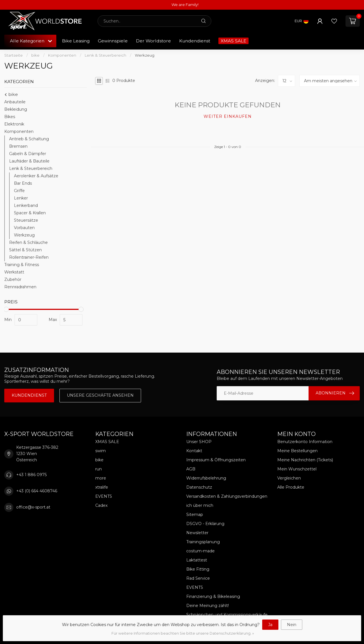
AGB (191, 469)
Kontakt (194, 451)
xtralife (102, 487)
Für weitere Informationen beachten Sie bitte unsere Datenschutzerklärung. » (183, 633)
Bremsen (18, 146)
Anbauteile (15, 102)
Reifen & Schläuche (28, 242)
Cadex (101, 505)
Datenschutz (199, 487)
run (99, 469)
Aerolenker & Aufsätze (36, 176)
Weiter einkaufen (228, 116)
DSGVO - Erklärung (205, 524)
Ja (270, 625)
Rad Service (198, 578)
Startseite (14, 55)
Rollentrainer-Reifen (29, 257)
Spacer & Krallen (30, 213)
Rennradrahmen (20, 287)
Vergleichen (289, 478)
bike (35, 55)
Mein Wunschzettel (297, 469)
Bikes (10, 117)
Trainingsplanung (203, 542)
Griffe (19, 191)
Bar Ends (23, 183)
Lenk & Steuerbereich (106, 55)
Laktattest (197, 560)
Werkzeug (145, 55)
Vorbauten (24, 228)
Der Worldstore (153, 41)
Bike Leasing (76, 41)
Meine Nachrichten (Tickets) (305, 460)
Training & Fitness (22, 265)
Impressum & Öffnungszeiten (216, 460)
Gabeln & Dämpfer (28, 154)
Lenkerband (26, 205)
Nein (292, 625)
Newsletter (197, 533)
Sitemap (195, 515)
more (101, 478)
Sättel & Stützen (25, 250)
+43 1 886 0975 (31, 475)
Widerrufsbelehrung (206, 478)
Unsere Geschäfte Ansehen (100, 395)
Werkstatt (14, 272)
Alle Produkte (291, 487)
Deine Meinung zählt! (208, 606)
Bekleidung (16, 109)
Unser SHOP (199, 442)
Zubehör (13, 279)
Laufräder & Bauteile (29, 161)
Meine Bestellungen (297, 451)
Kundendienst (195, 41)
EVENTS (104, 496)
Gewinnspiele (113, 41)
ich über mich (200, 505)
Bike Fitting (198, 569)
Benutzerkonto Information (305, 442)
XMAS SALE (233, 41)
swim (101, 451)
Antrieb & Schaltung (29, 139)
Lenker (21, 198)
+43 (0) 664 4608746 (37, 491)
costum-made (200, 551)
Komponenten (62, 55)
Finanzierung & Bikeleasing (213, 596)
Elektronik (14, 124)
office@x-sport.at (33, 507)
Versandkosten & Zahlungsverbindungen (227, 496)
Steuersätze (26, 220)
